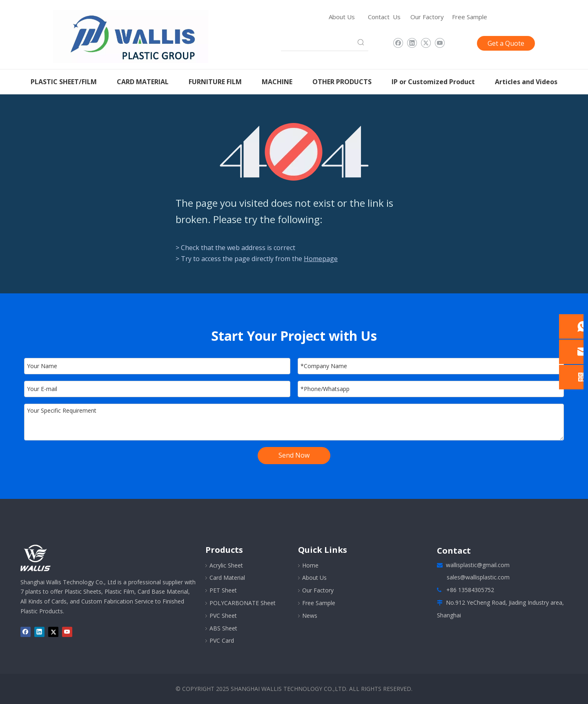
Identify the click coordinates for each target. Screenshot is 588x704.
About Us (342, 17)
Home (310, 565)
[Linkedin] (412, 43)
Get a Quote (506, 43)
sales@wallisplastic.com (478, 577)
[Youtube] (440, 43)
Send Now (294, 455)
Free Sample (470, 17)
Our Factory (427, 17)
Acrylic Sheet (226, 565)
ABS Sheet (223, 628)
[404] (294, 152)
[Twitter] (426, 43)
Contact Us (384, 17)
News (310, 616)
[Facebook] (398, 43)
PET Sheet (223, 590)
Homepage (321, 259)
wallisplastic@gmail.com (478, 565)
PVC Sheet (223, 616)
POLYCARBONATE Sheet (243, 603)
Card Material (227, 578)
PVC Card (222, 640)
